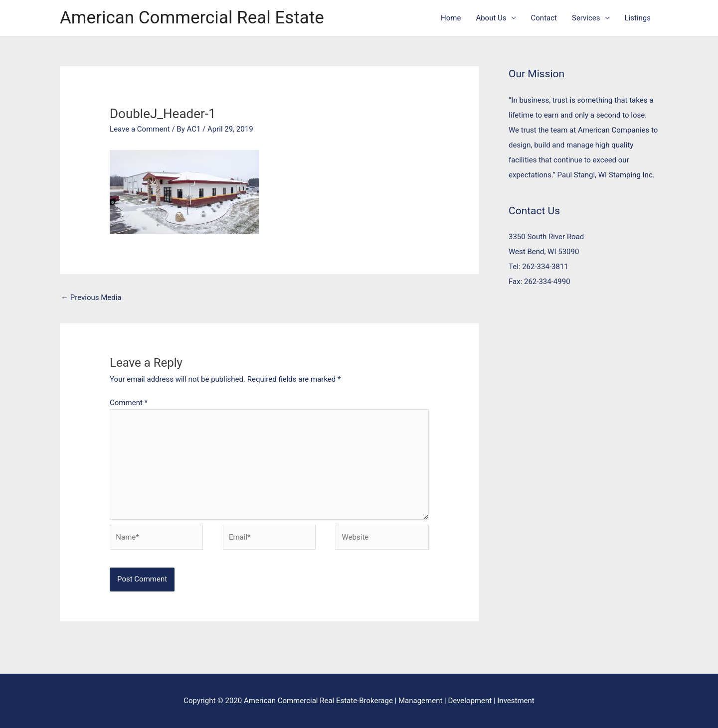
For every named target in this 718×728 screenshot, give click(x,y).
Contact (544, 18)
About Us (491, 18)
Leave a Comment (140, 129)
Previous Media (91, 297)
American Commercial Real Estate (192, 18)
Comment (129, 403)
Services (586, 18)
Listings (638, 18)
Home (451, 18)
